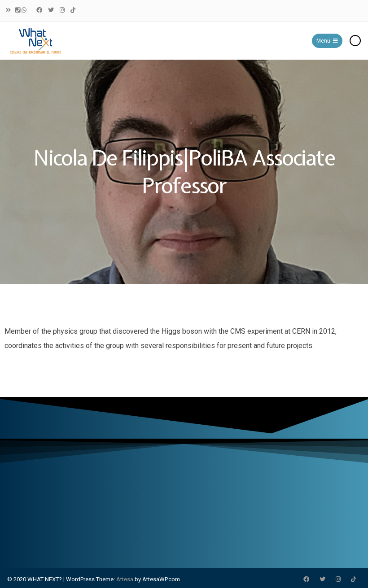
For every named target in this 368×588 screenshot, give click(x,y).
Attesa (125, 579)
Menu (327, 41)
